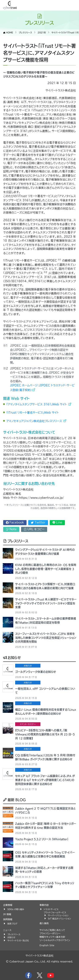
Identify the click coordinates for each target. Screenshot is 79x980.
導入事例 (44, 923)
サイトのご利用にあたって (52, 930)
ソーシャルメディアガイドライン (55, 940)
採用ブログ (12, 924)
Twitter (38, 523)
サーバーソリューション (58, 915)
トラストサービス (51, 909)
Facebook (15, 523)
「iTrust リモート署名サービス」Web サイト (33, 413)
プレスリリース (16, 541)
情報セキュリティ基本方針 (52, 937)
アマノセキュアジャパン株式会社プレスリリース (35, 421)
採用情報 (8, 919)
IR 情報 (7, 914)
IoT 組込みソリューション (60, 919)
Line (57, 523)
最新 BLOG (15, 800)
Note (11, 529)
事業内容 (44, 905)
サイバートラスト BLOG (18, 940)
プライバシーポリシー (50, 933)
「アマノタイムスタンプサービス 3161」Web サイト (37, 404)
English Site (47, 945)
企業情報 (8, 905)
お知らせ (12, 657)
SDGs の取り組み (16, 909)
